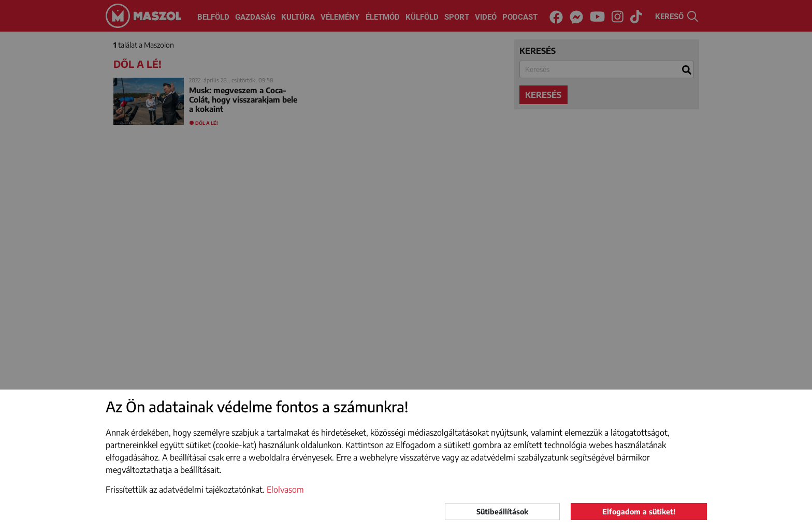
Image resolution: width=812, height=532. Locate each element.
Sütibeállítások (502, 512)
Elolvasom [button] (285, 490)
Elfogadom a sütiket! (639, 512)
